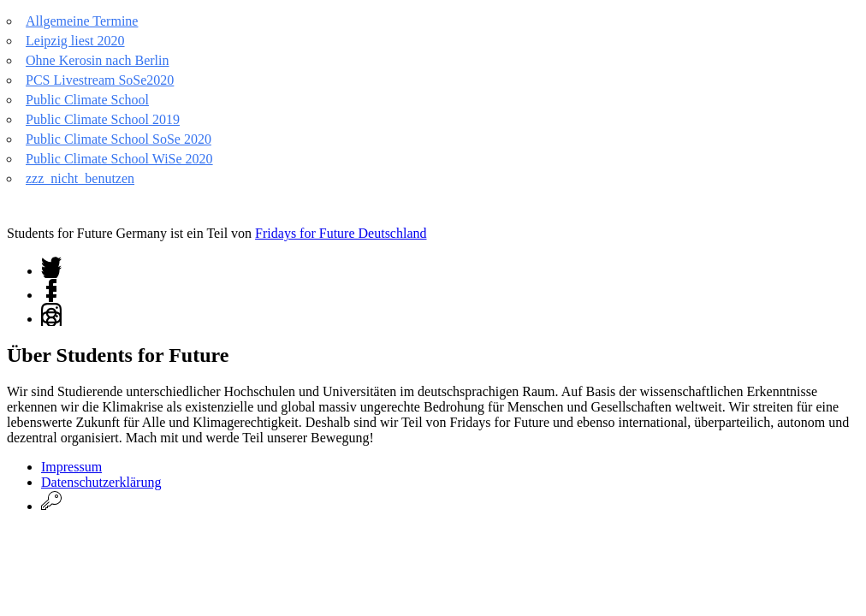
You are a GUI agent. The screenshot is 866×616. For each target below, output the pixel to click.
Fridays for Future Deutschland (341, 233)
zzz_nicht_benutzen (80, 178)
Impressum (71, 467)
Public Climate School (87, 100)
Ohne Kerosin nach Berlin (98, 60)
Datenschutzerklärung (101, 482)
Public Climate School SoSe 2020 (119, 139)
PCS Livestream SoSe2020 (100, 80)
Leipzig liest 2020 (75, 41)
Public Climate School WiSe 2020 (119, 159)
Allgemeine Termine (82, 21)
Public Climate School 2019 (103, 119)
